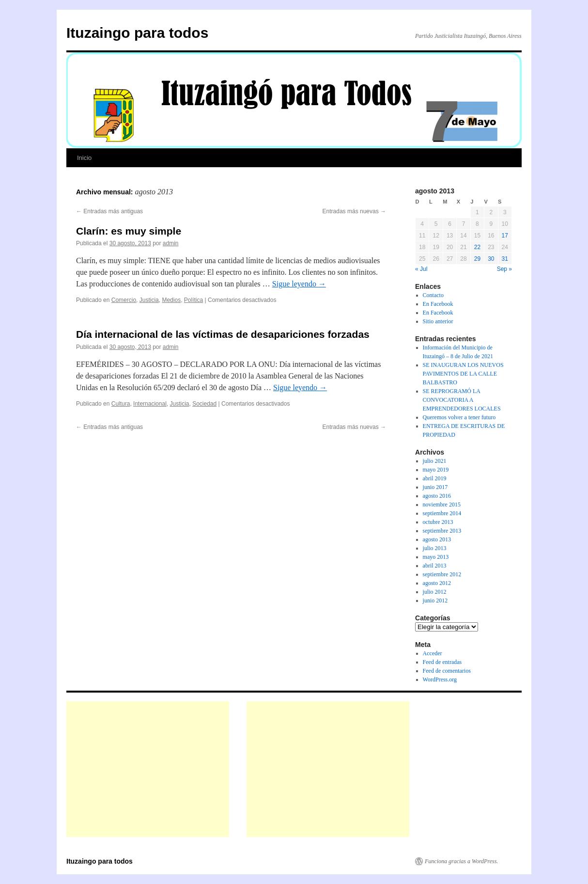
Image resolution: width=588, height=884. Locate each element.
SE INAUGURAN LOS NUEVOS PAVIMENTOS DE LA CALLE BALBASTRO (463, 374)
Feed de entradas (442, 662)
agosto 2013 (437, 539)
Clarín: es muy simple (129, 231)
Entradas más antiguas (109, 211)
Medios (171, 300)
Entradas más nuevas (354, 211)
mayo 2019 (436, 470)
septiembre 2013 (442, 531)
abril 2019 (435, 478)
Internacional (150, 404)
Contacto (433, 295)
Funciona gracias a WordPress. (461, 861)
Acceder (433, 653)
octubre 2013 (438, 522)
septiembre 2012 (442, 574)
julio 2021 (435, 461)
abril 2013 (435, 566)
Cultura (121, 404)
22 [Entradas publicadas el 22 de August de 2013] (477, 247)
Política (193, 300)
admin (171, 243)
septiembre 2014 (442, 513)
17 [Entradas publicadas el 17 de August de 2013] (505, 236)
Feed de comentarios (447, 671)
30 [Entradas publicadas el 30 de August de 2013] (491, 259)
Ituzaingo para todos (137, 33)
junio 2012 (435, 600)
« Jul (421, 269)
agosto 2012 (437, 583)
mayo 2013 (436, 557)
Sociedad (204, 404)
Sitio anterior (438, 321)
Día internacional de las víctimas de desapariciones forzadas (223, 334)
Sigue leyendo (299, 284)
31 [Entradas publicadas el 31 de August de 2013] (505, 259)
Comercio (124, 300)
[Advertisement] (148, 769)
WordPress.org (440, 679)
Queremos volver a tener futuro (459, 417)
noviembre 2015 (442, 505)
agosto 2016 (437, 496)
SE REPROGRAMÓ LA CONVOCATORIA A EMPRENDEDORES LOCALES (462, 400)
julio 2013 (435, 548)
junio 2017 (435, 487)
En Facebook (438, 304)
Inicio (84, 158)
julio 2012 (435, 592)
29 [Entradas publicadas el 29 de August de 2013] (477, 259)
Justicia (149, 300)
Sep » (504, 269)
